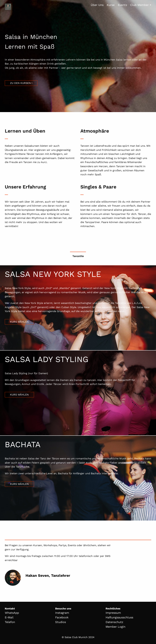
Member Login (115, 627)
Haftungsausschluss (119, 617)
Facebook (62, 617)
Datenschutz (114, 622)
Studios (61, 622)
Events (122, 5)
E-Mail (9, 617)
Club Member (139, 5)
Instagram (62, 613)
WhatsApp (12, 613)
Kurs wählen (19, 322)
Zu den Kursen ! (21, 83)
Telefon (10, 622)
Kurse (111, 5)
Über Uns (97, 5)
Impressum (113, 613)
